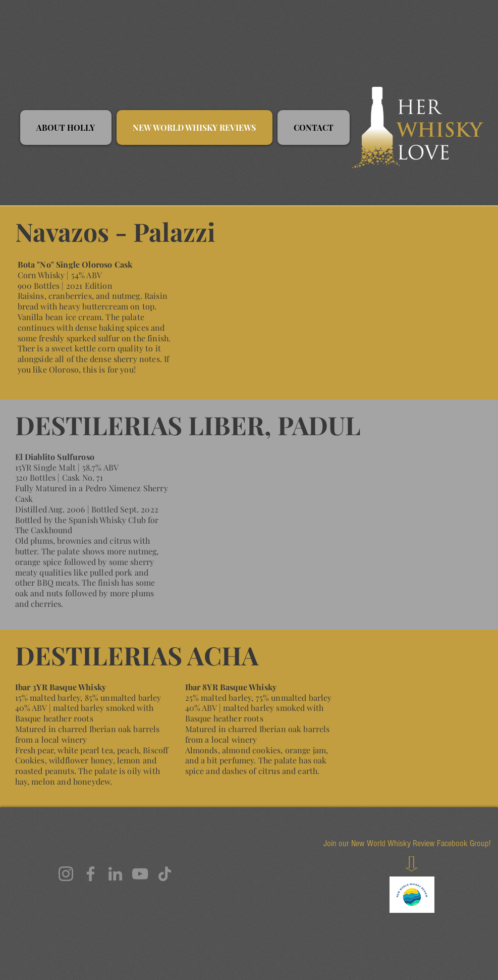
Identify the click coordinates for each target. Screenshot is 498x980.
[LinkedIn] (115, 874)
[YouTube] (140, 874)
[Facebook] (91, 874)
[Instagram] (66, 874)
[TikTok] (165, 874)
